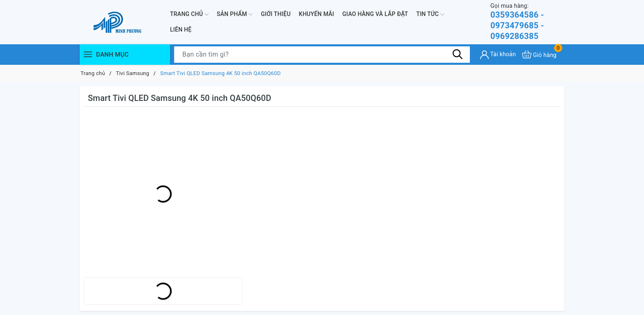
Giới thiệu (276, 14)
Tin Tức (431, 14)
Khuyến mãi (317, 14)
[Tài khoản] (498, 55)
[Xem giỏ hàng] (539, 54)
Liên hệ (181, 30)
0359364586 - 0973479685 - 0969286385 (527, 22)
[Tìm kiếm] (458, 54)
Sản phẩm (235, 14)
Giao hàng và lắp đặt (375, 14)
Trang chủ (189, 14)
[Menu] (88, 54)
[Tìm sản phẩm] (322, 55)
